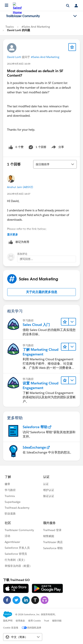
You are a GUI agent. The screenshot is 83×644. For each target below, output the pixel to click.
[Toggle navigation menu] (75, 16)
